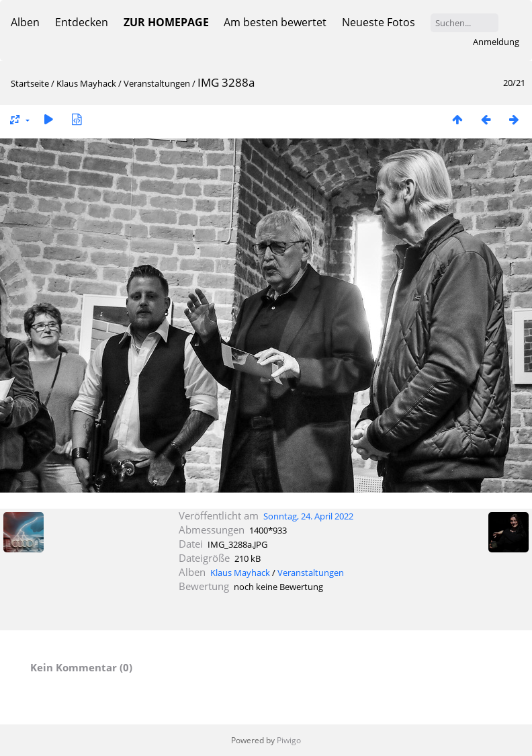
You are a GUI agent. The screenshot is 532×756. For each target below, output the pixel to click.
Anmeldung (496, 42)
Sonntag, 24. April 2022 (308, 516)
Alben (25, 22)
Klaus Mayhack (86, 83)
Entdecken (82, 22)
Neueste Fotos (379, 22)
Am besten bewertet (275, 22)
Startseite (30, 83)
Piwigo (289, 740)
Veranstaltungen (157, 83)
